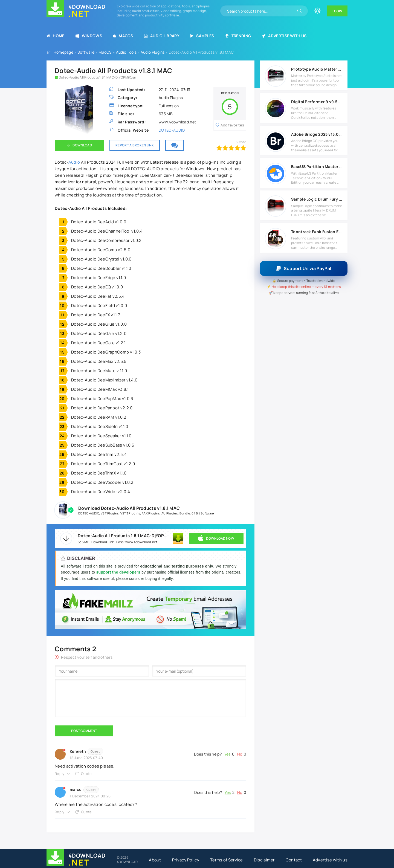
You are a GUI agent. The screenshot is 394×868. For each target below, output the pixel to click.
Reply (60, 774)
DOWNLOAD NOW (216, 539)
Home (56, 36)
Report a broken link (135, 145)
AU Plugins (170, 513)
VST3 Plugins (130, 513)
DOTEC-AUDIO (172, 130)
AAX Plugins (151, 513)
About (155, 860)
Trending (238, 36)
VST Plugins (110, 513)
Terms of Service (227, 860)
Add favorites (232, 125)
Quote (86, 774)
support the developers (119, 572)
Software (86, 52)
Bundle (185, 513)
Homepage (63, 52)
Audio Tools (126, 52)
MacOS (123, 36)
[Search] (300, 11)
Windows (89, 36)
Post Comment (84, 731)
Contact (294, 860)
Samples (202, 36)
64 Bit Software (203, 513)
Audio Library (162, 36)
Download (82, 145)
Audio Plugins (153, 52)
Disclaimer (264, 860)
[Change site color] (317, 11)
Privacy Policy (186, 860)
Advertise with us (284, 36)
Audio (74, 162)
